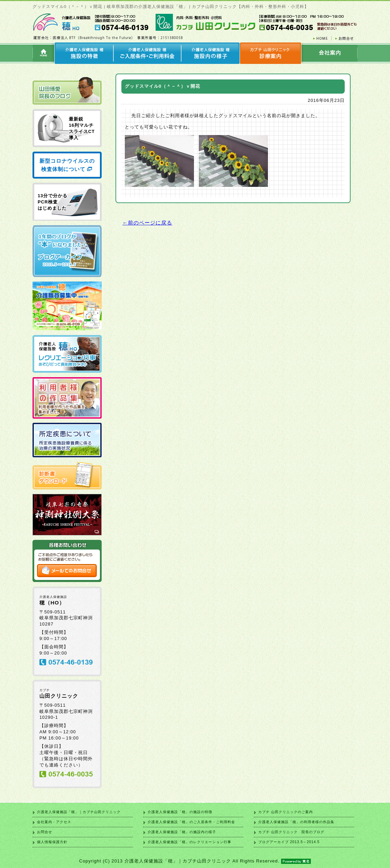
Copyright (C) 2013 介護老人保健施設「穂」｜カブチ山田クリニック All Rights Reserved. (195, 861)
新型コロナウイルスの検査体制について (67, 165)
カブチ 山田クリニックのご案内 (286, 812)
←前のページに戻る (147, 223)
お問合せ (45, 832)
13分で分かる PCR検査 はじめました (53, 202)
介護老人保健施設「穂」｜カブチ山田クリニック (79, 812)
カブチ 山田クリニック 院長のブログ (291, 832)
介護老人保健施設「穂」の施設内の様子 (182, 832)
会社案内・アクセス (54, 822)
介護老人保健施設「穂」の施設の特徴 (180, 812)
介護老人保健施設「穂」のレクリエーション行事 (189, 842)
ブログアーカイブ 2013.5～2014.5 (289, 842)
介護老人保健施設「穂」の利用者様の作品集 (296, 822)
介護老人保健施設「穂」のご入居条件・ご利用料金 (191, 822)
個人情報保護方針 (52, 842)
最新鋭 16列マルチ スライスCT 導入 (82, 128)
